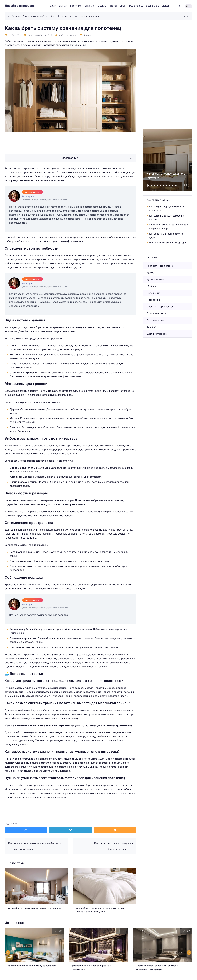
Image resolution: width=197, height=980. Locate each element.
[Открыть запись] (36, 892)
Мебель (151, 286)
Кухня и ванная (155, 279)
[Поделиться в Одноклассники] (115, 830)
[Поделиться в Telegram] (70, 830)
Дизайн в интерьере (20, 6)
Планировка (154, 300)
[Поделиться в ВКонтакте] (26, 830)
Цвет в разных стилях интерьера (167, 243)
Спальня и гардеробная (160, 307)
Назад (186, 16)
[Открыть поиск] (179, 6)
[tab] (148, 186)
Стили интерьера (157, 313)
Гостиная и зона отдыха (160, 266)
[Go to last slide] (8, 953)
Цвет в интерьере (157, 334)
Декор (150, 273)
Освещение (153, 293)
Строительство (155, 320)
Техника (151, 327)
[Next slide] (187, 185)
